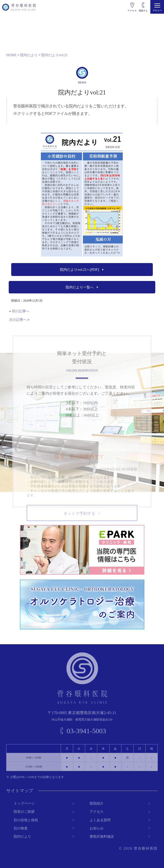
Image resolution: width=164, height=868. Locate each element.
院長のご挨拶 (24, 812)
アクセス (97, 812)
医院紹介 (97, 803)
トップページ (24, 803)
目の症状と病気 (26, 820)
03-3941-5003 (86, 731)
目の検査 (21, 828)
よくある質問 (100, 820)
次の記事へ (18, 320)
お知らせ (97, 828)
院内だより (22, 837)
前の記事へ (21, 311)
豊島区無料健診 (102, 837)
